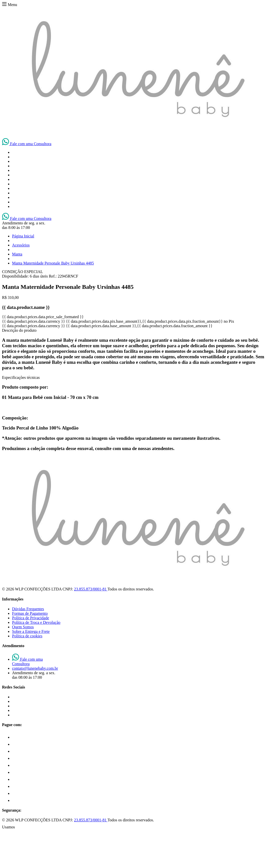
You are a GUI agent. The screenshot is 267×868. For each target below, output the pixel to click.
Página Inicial (23, 236)
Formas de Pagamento (30, 613)
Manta (17, 254)
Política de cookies (27, 636)
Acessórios (21, 245)
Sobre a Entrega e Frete (31, 631)
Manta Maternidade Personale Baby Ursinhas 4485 (53, 263)
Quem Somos (23, 627)
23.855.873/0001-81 (91, 589)
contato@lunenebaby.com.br (35, 668)
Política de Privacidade (31, 618)
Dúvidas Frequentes (28, 609)
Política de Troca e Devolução (36, 622)
